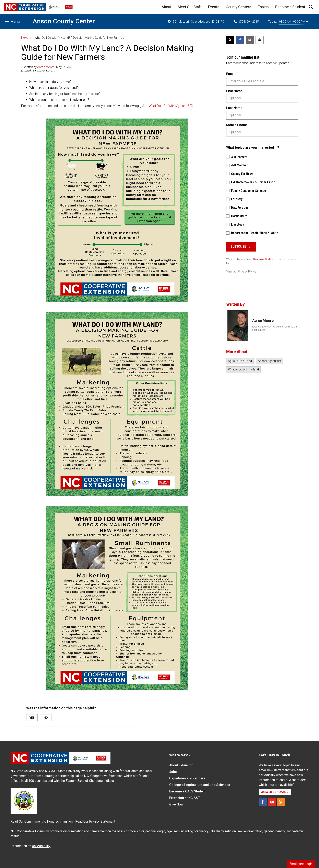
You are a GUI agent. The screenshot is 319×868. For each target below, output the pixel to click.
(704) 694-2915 (246, 22)
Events (214, 7)
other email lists (262, 259)
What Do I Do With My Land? (169, 106)
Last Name (234, 108)
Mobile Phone (237, 125)
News (25, 38)
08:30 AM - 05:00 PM (294, 22)
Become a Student (290, 7)
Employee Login (301, 864)
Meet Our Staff (190, 7)
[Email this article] (250, 40)
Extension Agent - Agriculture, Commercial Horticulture (275, 328)
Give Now (176, 804)
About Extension (181, 765)
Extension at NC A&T (185, 798)
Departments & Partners (187, 778)
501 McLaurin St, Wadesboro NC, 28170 (196, 22)
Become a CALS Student (187, 791)
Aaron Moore (46, 67)
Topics (263, 7)
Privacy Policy (247, 271)
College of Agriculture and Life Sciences (200, 785)
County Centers (239, 7)
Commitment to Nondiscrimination (49, 821)
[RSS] (281, 802)
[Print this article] (260, 40)
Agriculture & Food (240, 361)
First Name (234, 91)
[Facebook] (263, 802)
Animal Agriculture (270, 361)
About (167, 7)
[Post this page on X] (230, 40)
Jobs (173, 772)
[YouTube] (272, 802)
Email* (231, 74)
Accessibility (41, 846)
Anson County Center (64, 21)
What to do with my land (243, 369)
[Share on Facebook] (240, 40)
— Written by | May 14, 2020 (47, 67)
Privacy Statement (102, 821)
